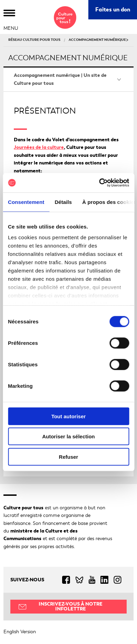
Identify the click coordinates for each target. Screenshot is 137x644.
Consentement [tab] (26, 202)
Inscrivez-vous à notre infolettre (71, 606)
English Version (20, 632)
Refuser (69, 457)
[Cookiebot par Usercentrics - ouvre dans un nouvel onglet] (99, 183)
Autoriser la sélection (68, 436)
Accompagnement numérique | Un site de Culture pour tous (60, 79)
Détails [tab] (63, 202)
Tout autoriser (69, 416)
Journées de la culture (39, 147)
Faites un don (113, 10)
